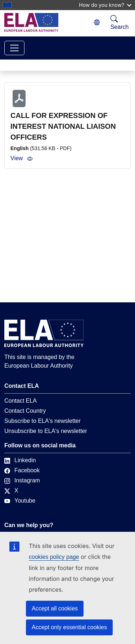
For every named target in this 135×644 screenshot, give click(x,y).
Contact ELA (21, 401)
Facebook (22, 470)
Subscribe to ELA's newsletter (42, 421)
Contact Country (25, 411)
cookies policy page (54, 557)
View (22, 158)
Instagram (22, 480)
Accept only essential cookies (69, 627)
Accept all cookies (55, 608)
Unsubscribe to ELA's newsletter (46, 431)
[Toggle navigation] (14, 48)
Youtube (20, 501)
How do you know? (105, 5)
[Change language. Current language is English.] (97, 23)
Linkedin (20, 460)
